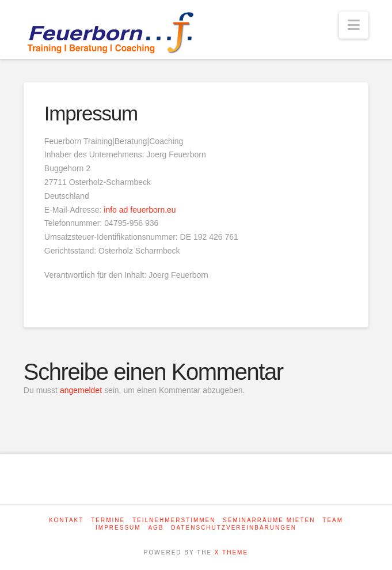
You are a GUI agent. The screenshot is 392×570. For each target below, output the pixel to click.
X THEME (231, 552)
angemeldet (81, 390)
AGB (156, 528)
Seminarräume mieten (269, 520)
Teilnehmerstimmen (174, 520)
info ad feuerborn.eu (140, 210)
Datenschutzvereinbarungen (234, 528)
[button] (354, 25)
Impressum (118, 528)
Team (333, 520)
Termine (108, 520)
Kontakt (66, 520)
